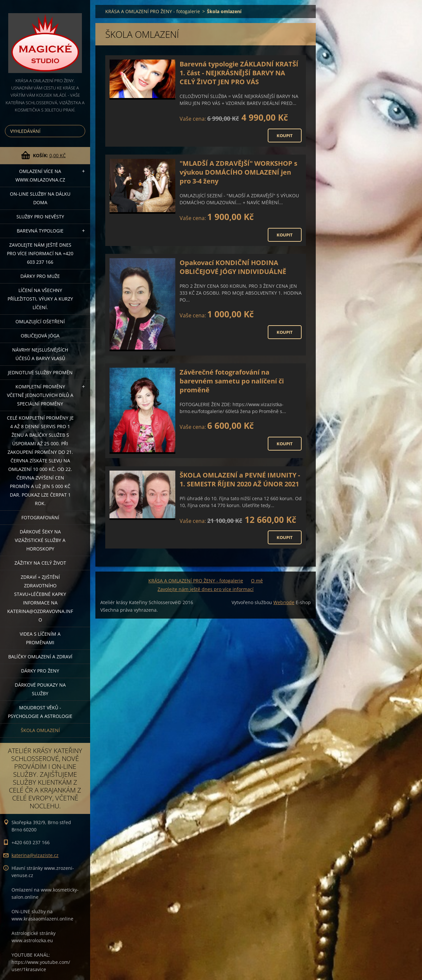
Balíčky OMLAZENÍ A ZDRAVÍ (40, 657)
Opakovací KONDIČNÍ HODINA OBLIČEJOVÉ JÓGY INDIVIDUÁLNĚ (233, 267)
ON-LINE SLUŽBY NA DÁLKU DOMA (40, 198)
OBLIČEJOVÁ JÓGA (40, 336)
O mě (257, 581)
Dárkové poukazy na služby (40, 689)
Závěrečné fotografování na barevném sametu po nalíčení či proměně (232, 381)
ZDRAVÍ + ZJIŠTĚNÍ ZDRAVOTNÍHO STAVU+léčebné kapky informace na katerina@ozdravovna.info (40, 598)
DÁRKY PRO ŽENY (40, 671)
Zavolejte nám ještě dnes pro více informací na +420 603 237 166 (40, 253)
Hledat (79, 131)
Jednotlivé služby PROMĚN (40, 372)
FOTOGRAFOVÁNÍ (40, 517)
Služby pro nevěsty (40, 217)
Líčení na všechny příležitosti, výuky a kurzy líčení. (40, 299)
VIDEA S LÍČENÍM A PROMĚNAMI (40, 638)
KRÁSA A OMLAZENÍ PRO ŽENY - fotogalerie (153, 11)
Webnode (284, 602)
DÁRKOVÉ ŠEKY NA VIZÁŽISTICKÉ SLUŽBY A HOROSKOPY (40, 540)
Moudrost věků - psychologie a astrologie (40, 712)
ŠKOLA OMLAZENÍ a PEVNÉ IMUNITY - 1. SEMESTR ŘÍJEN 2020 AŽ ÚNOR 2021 (240, 479)
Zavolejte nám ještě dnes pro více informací (206, 589)
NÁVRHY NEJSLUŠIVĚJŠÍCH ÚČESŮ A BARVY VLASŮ (40, 354)
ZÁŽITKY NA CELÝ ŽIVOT (40, 563)
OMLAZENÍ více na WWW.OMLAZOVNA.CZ (40, 175)
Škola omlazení (40, 730)
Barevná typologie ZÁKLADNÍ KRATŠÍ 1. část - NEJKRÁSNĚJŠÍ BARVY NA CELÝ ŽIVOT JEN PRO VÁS (239, 73)
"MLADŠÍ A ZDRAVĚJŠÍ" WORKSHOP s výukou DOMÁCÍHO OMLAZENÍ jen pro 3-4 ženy (238, 172)
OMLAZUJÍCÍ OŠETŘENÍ (40, 321)
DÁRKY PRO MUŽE (40, 276)
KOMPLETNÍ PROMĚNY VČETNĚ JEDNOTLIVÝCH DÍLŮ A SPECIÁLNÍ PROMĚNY (40, 395)
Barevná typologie (40, 231)
